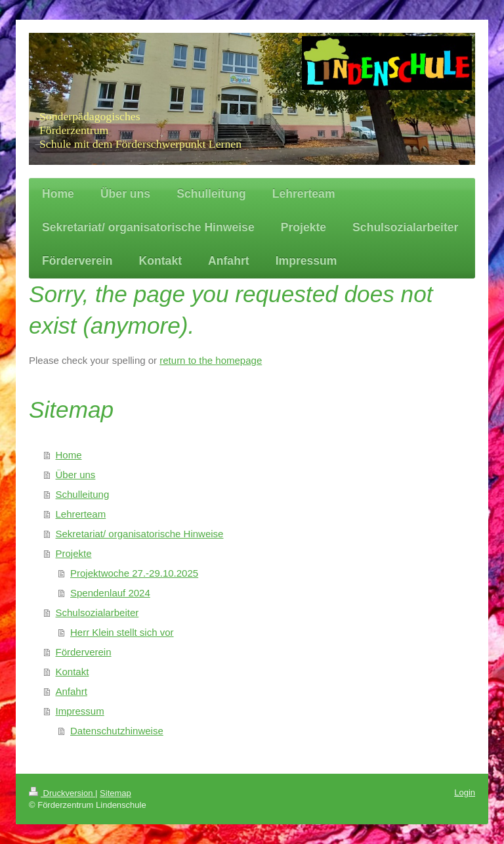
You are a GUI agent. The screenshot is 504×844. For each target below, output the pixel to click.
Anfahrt (72, 691)
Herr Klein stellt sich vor (122, 632)
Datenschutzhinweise (117, 731)
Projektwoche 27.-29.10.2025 (134, 573)
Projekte (74, 553)
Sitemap (115, 793)
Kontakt (73, 672)
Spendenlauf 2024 (110, 593)
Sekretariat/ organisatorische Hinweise (140, 534)
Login (465, 792)
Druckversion (62, 793)
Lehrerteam (81, 514)
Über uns (76, 475)
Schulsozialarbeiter (97, 612)
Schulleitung (83, 494)
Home (69, 455)
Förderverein (84, 652)
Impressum (80, 711)
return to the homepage (211, 360)
